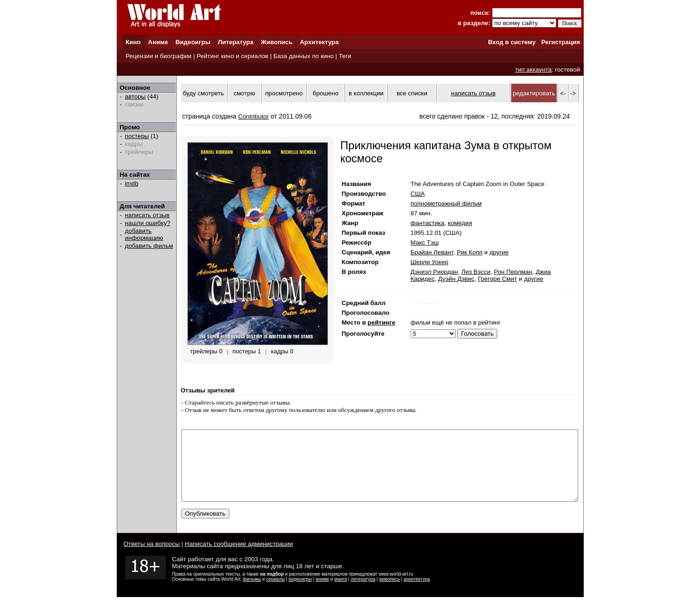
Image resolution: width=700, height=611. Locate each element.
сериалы (275, 593)
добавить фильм (149, 246)
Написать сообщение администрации (239, 558)
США (418, 194)
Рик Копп (470, 252)
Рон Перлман (513, 272)
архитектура (417, 593)
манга (341, 593)
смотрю (244, 93)
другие (499, 252)
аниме (323, 593)
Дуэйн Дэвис (456, 279)
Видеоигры (193, 42)
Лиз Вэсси (476, 272)
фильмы (252, 593)
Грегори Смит (497, 279)
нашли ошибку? (148, 223)
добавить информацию (144, 234)
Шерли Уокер (430, 262)
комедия (460, 223)
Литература (236, 42)
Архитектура (319, 42)
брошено (325, 93)
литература (363, 593)
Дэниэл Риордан (434, 272)
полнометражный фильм (446, 203)
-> (573, 93)
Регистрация (561, 42)
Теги (345, 56)
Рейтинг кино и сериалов (233, 56)
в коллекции (366, 93)
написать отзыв (147, 215)
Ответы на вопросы (152, 558)
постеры (137, 136)
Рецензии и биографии (159, 56)
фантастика (428, 223)
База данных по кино (303, 56)
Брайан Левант (432, 252)
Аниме (158, 42)
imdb (132, 183)
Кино (133, 42)
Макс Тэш (425, 242)
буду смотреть (203, 93)
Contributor (253, 116)
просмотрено (284, 93)
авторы (136, 96)
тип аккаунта (533, 70)
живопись (389, 593)
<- (563, 93)
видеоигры (300, 593)
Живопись (277, 42)
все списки (412, 93)
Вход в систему (512, 42)
